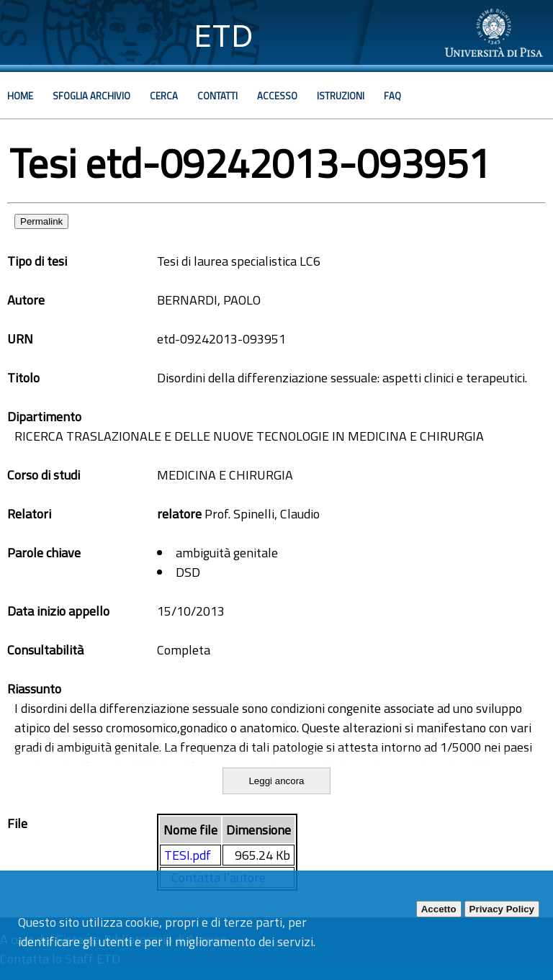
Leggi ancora (276, 781)
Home (20, 96)
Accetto (439, 909)
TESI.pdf (188, 855)
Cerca (164, 96)
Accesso (277, 96)
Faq (392, 96)
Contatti (217, 96)
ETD (224, 36)
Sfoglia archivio (91, 96)
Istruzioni (341, 96)
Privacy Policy (502, 909)
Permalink (41, 221)
